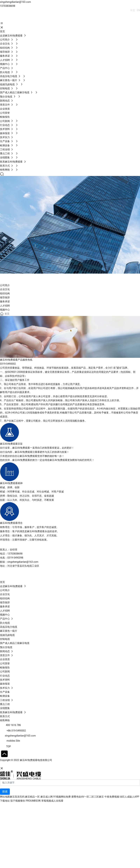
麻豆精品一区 (32, 797)
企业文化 (5, 289)
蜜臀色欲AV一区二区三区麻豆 (88, 797)
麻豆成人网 (47, 797)
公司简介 (5, 285)
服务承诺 (5, 301)
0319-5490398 (15, 558)
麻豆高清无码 (17, 797)
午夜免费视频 (112, 797)
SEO (34, 764)
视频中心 (5, 310)
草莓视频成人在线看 (52, 801)
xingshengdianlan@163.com (15, 2)
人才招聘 (5, 306)
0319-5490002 (8, 364)
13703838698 (8, 6)
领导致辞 (5, 297)
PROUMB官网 (33, 801)
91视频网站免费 (62, 797)
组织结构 (5, 293)
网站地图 (5, 797)
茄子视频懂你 (18, 801)
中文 (133, 10)
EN (138, 10)
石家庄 (26, 764)
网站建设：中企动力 (11, 764)
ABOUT (11, 278)
